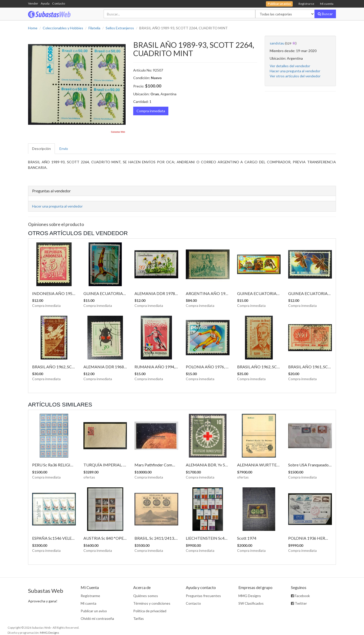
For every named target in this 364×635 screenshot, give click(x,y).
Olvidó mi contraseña (97, 618)
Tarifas (139, 618)
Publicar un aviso (94, 611)
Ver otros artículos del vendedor (295, 76)
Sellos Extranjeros (120, 28)
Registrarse (306, 4)
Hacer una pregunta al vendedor (295, 71)
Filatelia (94, 28)
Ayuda (45, 3)
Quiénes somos (146, 596)
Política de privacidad (150, 611)
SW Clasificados (251, 603)
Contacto (59, 3)
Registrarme (90, 596)
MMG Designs (250, 596)
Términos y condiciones (152, 603)
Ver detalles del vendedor (290, 66)
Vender (33, 3)
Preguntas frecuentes (203, 596)
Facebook (300, 596)
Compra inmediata (151, 111)
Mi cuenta (327, 4)
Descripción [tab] (41, 149)
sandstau (277, 43)
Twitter (299, 603)
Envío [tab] (64, 149)
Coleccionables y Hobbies (63, 28)
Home (33, 28)
